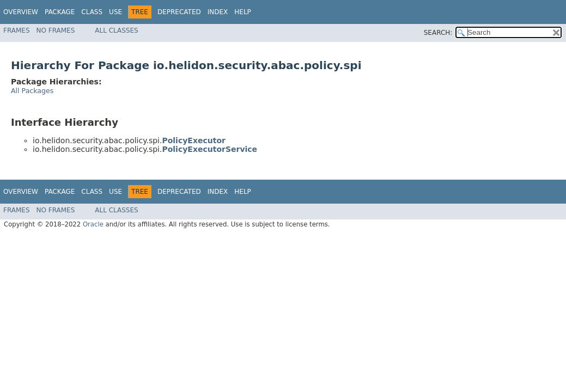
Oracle (93, 224)
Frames (17, 30)
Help (243, 12)
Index (218, 12)
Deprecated (179, 12)
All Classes (116, 30)
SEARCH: (438, 33)
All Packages (32, 91)
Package (60, 12)
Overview (21, 12)
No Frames (56, 30)
